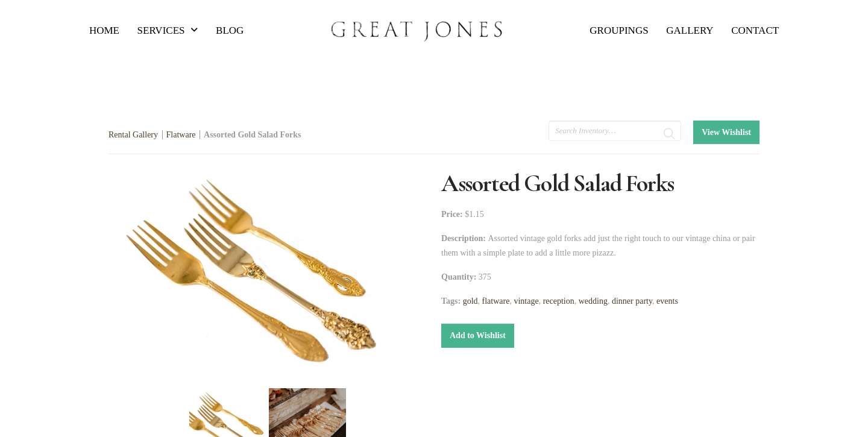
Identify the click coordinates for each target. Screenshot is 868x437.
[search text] (615, 131)
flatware (496, 301)
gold (470, 301)
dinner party (632, 301)
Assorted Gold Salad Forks (252, 135)
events (667, 301)
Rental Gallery (133, 135)
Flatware (181, 135)
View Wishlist (726, 132)
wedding (593, 301)
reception (559, 301)
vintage (526, 301)
